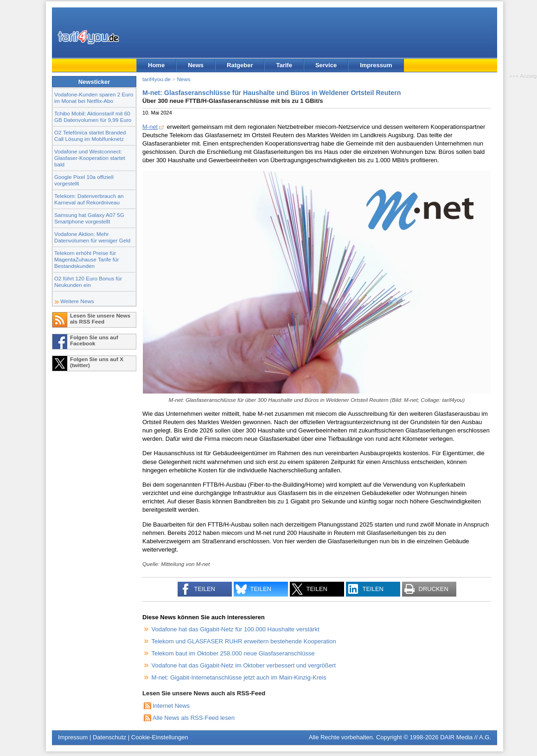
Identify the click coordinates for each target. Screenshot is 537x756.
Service (326, 65)
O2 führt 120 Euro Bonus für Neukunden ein (88, 282)
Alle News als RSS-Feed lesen (194, 718)
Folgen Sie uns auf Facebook (94, 340)
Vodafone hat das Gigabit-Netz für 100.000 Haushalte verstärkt (236, 629)
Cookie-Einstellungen (160, 737)
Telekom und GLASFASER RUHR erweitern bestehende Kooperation (244, 641)
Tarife (284, 65)
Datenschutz (109, 737)
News (196, 65)
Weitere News (77, 301)
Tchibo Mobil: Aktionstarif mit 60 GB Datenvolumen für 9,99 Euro (93, 117)
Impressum (376, 65)
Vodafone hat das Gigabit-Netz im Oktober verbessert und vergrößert (244, 665)
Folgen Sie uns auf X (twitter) (97, 362)
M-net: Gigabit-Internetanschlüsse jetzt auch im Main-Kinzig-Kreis (239, 677)
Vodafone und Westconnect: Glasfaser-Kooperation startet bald (90, 158)
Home (156, 65)
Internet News (171, 706)
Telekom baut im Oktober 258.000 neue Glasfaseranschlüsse (233, 653)
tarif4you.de (157, 79)
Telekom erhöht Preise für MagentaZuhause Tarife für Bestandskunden (86, 259)
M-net (150, 127)
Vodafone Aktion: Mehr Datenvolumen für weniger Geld (92, 237)
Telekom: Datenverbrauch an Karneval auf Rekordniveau (89, 199)
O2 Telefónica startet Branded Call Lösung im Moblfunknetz (90, 136)
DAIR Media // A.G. (466, 737)
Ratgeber (240, 65)
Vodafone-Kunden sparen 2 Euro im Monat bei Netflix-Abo (94, 98)
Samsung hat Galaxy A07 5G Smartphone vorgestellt (89, 218)
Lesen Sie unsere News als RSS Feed (100, 318)
